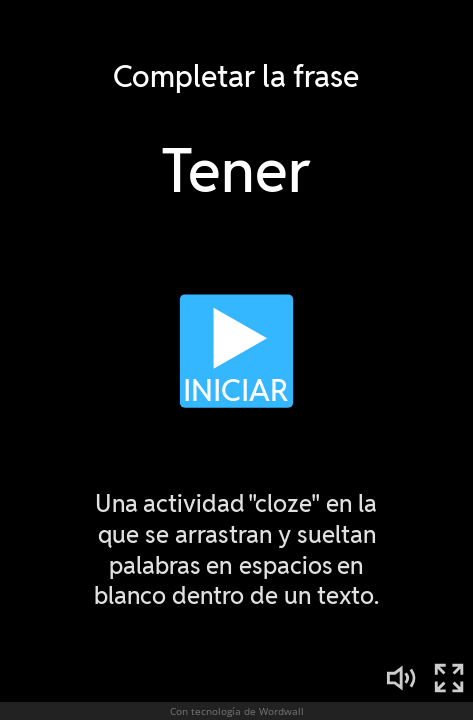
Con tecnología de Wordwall (237, 711)
